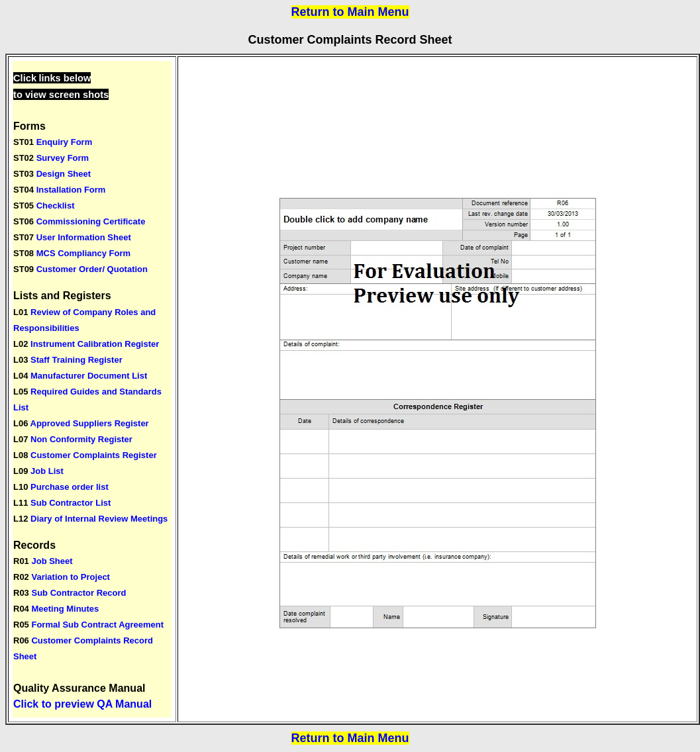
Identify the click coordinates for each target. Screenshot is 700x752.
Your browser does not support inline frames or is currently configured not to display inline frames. (92, 389)
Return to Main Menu (350, 12)
